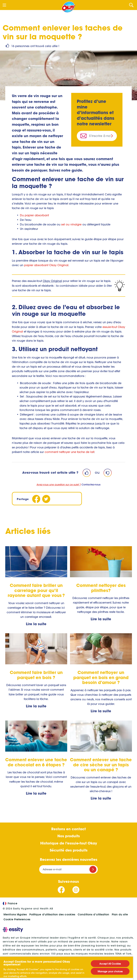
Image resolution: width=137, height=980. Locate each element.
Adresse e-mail (52, 869)
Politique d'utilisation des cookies (52, 915)
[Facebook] (36, 499)
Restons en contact (68, 829)
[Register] (93, 869)
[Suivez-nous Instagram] (76, 890)
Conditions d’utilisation (93, 915)
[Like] (87, 473)
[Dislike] (108, 473)
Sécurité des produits (69, 850)
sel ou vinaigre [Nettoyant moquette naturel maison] (71, 224)
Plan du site (120, 915)
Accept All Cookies (110, 964)
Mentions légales (15, 915)
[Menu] (4, 5)
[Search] (131, 5)
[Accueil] (69, 7)
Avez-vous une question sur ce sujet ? (59, 485)
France (10, 903)
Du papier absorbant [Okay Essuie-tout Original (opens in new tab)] (34, 215)
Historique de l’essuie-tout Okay (69, 843)
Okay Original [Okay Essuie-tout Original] (52, 281)
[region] (66, 968)
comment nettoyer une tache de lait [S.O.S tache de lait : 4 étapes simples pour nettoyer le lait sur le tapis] (69, 452)
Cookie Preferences (17, 919)
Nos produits (69, 836)
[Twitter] (46, 499)
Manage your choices (110, 971)
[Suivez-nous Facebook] (61, 890)
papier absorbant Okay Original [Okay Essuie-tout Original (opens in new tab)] (46, 265)
